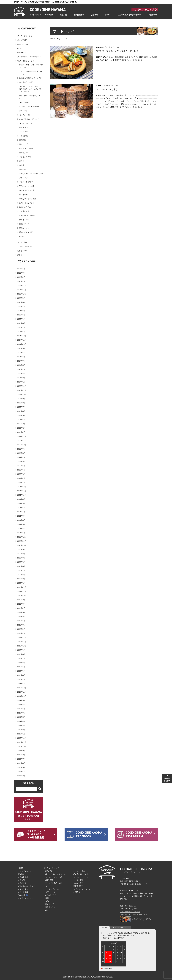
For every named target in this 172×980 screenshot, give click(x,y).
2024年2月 (21, 378)
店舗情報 (21, 874)
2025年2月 (21, 327)
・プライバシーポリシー (81, 877)
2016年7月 (21, 759)
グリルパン (23, 127)
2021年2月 (21, 529)
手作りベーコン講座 (27, 186)
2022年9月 (21, 449)
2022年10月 (22, 445)
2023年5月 (21, 415)
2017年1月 (21, 734)
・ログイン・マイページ (81, 889)
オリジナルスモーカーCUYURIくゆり (31, 73)
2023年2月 (21, 428)
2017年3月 (21, 725)
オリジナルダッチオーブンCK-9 (31, 97)
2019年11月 (22, 591)
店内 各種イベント (27, 203)
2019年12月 (22, 587)
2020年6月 (21, 562)
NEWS (20, 48)
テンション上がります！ (108, 89)
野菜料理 (23, 169)
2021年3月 (21, 524)
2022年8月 (21, 453)
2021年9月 (21, 499)
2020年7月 (21, 558)
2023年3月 (21, 424)
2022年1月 (21, 482)
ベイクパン (23, 132)
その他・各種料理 (26, 182)
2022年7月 (21, 457)
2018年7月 (21, 658)
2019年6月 (21, 612)
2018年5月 (21, 667)
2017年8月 (21, 705)
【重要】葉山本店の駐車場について (134, 884)
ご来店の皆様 (24, 211)
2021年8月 (21, 503)
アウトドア (23, 178)
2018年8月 (21, 654)
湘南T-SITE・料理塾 (27, 215)
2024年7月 (21, 357)
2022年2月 (21, 478)
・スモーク (48, 886)
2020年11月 (22, 541)
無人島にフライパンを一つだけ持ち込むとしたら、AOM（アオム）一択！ (31, 89)
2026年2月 (21, 277)
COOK (53, 39)
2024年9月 (21, 348)
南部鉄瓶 (23, 140)
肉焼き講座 (23, 195)
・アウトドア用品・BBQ (53, 883)
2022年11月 (22, 441)
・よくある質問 (78, 880)
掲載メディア (24, 224)
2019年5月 (21, 617)
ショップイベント (25, 871)
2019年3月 (21, 625)
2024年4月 (21, 369)
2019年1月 (21, 633)
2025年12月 (22, 286)
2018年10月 (22, 646)
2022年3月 (21, 474)
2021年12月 (22, 487)
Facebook (23, 895)
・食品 (46, 901)
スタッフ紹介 (22, 40)
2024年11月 (22, 340)
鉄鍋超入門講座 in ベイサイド (30, 78)
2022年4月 (21, 470)
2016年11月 (22, 742)
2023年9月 (21, 399)
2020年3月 (21, 575)
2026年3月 (21, 273)
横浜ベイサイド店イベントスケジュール (31, 66)
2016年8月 (21, 755)
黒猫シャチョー (25, 228)
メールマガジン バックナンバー (29, 57)
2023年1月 (21, 432)
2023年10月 (22, 394)
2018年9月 (21, 650)
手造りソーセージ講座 (28, 199)
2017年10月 (22, 696)
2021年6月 (21, 512)
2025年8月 (21, 302)
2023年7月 (21, 407)
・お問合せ (76, 892)
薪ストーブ (23, 144)
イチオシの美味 (25, 157)
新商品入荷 (23, 153)
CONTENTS (22, 53)
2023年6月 (21, 411)
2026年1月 (21, 281)
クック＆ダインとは (25, 36)
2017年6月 (21, 713)
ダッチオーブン (25, 115)
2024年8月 (21, 353)
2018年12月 (22, 637)
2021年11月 (22, 491)
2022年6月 (21, 462)
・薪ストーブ (49, 904)
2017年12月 (22, 688)
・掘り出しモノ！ (50, 907)
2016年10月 (22, 746)
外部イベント (24, 220)
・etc (46, 910)
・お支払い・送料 (78, 871)
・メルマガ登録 (78, 883)
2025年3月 (21, 323)
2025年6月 (21, 311)
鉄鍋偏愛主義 (23, 877)
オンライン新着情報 (25, 246)
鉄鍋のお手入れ (25, 207)
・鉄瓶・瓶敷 (49, 880)
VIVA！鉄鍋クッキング (26, 61)
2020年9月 (21, 549)
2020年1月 (21, 583)
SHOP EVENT (23, 44)
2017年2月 (21, 730)
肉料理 (22, 161)
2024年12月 (22, 336)
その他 (22, 236)
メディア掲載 (22, 242)
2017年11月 (22, 692)
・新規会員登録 (78, 886)
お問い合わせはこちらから (130, 912)
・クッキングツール (51, 889)
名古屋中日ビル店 (26, 82)
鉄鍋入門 (21, 880)
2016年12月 (22, 738)
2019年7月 (21, 608)
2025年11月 (22, 290)
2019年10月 (22, 596)
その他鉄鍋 (23, 136)
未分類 (20, 255)
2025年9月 (21, 298)
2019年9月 (21, 600)
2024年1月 (21, 382)
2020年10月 (22, 545)
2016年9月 (21, 751)
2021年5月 (21, 516)
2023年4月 (21, 420)
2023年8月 (21, 403)
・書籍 (46, 898)
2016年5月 (21, 767)
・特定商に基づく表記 (80, 874)
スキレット (23, 111)
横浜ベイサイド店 (26, 232)
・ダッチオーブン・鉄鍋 (53, 877)
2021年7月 (21, 508)
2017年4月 (21, 721)
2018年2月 (21, 679)
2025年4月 (21, 319)
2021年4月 (21, 520)
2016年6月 (21, 763)
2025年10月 (22, 294)
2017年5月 (21, 717)
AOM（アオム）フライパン (30, 119)
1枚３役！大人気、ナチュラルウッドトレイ (117, 51)
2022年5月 (21, 466)
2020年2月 (21, 579)
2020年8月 (21, 554)
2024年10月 (22, 344)
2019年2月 (21, 629)
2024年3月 (21, 374)
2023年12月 (22, 386)
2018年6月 (21, 663)
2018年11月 (22, 642)
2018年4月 (21, 671)
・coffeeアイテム (50, 895)
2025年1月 (21, 332)
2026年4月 (21, 269)
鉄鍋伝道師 (22, 883)
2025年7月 (21, 306)
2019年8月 (21, 604)
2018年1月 (21, 684)
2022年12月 (22, 436)
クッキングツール (112, 47)
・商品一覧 (48, 871)
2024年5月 (21, 365)
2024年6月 (21, 361)
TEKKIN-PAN (24, 102)
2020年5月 (21, 566)
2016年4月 (21, 772)
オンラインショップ (25, 898)
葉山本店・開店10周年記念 (29, 107)
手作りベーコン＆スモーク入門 (31, 174)
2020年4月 (21, 570)
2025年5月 (21, 315)
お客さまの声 (22, 251)
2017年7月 (21, 709)
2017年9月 (21, 700)
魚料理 (22, 165)
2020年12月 (22, 537)
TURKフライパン (26, 123)
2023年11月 (22, 390)
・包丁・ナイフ (49, 892)
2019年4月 (21, 621)
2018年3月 (21, 675)
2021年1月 (21, 533)
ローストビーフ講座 (27, 190)
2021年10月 (22, 495)
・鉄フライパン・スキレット (55, 874)
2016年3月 (21, 776)
